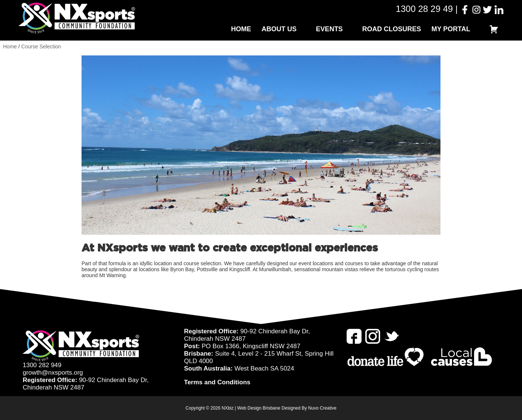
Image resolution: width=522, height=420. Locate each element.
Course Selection (41, 47)
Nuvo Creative (322, 408)
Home (241, 29)
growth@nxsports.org (53, 373)
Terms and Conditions (217, 382)
